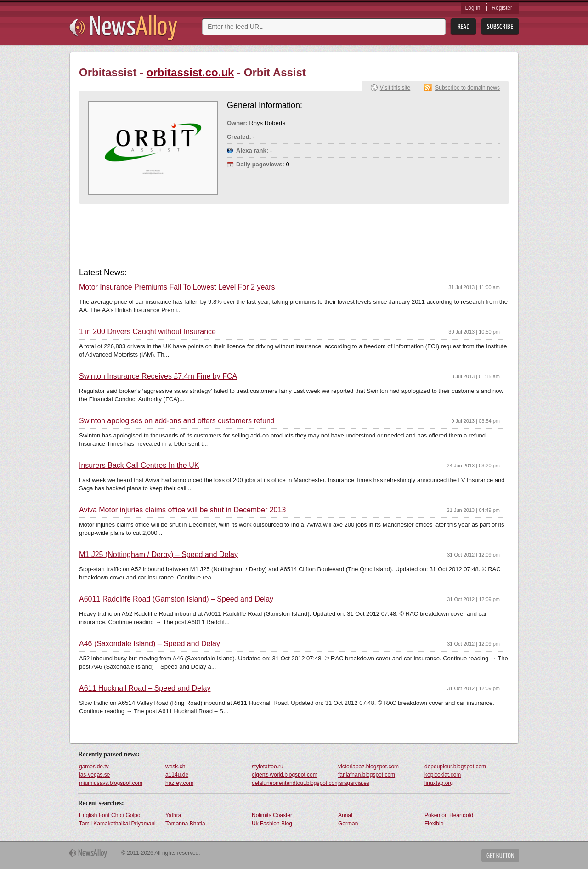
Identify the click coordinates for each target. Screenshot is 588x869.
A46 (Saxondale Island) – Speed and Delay (150, 644)
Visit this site (395, 88)
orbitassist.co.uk (190, 72)
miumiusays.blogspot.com (111, 783)
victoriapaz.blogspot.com (368, 767)
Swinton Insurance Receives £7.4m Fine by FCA (158, 376)
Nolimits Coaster (272, 815)
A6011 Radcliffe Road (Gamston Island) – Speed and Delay (176, 599)
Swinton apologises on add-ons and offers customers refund (177, 421)
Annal (345, 815)
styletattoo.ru (268, 767)
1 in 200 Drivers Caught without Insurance (147, 332)
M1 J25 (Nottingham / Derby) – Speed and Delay (158, 555)
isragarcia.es (354, 783)
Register (502, 8)
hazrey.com (179, 783)
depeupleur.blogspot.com (455, 767)
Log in (473, 8)
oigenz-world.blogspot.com (285, 775)
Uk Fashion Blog (272, 824)
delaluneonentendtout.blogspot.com (294, 783)
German (348, 824)
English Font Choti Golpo (110, 815)
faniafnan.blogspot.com (367, 775)
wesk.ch (175, 767)
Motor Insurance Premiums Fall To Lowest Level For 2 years (177, 287)
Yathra (173, 815)
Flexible (434, 824)
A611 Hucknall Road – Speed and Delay (145, 688)
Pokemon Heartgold (449, 815)
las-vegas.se (94, 775)
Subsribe (500, 27)
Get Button (500, 855)
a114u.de (177, 775)
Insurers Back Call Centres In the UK (139, 466)
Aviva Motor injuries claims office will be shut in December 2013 (182, 510)
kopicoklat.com (443, 775)
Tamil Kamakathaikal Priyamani (117, 824)
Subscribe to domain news (467, 88)
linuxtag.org (439, 783)
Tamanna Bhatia (185, 824)
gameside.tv (94, 767)
